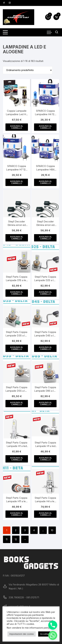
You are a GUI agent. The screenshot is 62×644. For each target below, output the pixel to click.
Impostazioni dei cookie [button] (22, 634)
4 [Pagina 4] (34, 530)
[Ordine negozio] (28, 70)
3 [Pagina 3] (25, 530)
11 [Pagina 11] (7, 539)
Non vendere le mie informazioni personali (30, 628)
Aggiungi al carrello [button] (17, 127)
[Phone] (53, 625)
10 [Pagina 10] (52, 530)
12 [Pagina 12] (16, 539)
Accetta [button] (44, 634)
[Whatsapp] (53, 635)
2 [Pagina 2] (16, 530)
